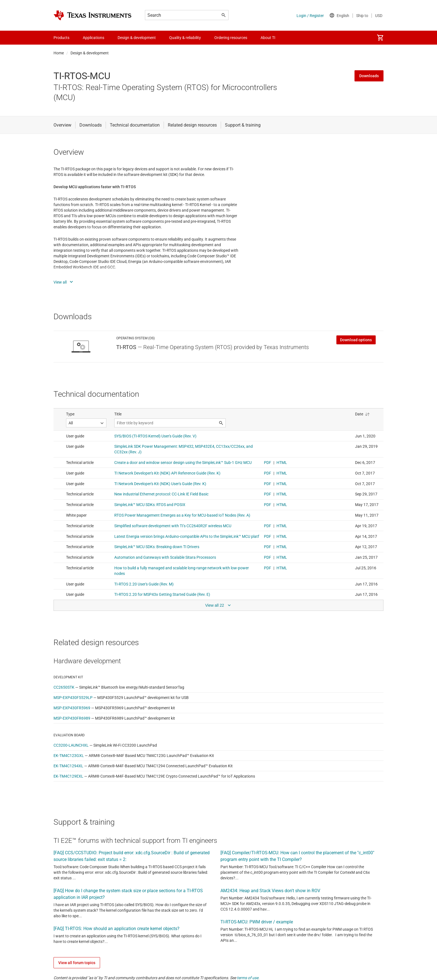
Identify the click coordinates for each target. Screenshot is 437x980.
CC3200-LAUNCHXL (71, 745)
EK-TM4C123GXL (69, 756)
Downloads (369, 76)
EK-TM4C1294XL (68, 766)
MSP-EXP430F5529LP (73, 698)
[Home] (93, 15)
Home (59, 53)
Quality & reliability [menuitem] (185, 38)
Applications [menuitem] (94, 38)
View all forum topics (77, 963)
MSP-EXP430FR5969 (72, 708)
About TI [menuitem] (268, 38)
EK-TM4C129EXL (68, 776)
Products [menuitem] (61, 38)
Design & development (90, 53)
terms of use (248, 978)
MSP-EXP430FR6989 (72, 718)
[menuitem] (380, 38)
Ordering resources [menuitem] (231, 38)
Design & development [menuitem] (137, 38)
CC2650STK (64, 687)
